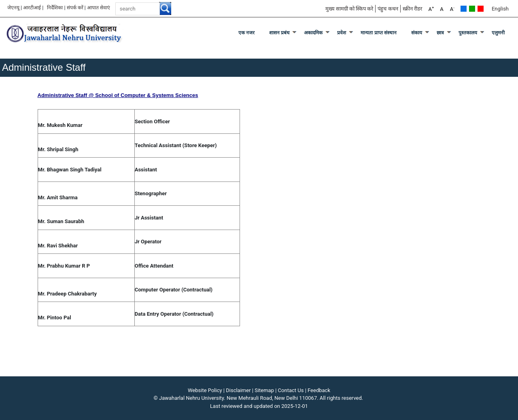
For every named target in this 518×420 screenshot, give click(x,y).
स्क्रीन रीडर (412, 9)
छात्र (440, 33)
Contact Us (291, 390)
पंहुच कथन (388, 9)
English (500, 9)
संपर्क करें (75, 8)
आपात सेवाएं (99, 8)
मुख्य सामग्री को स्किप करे (349, 9)
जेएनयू (13, 8)
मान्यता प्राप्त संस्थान (379, 33)
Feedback (319, 390)
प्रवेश (342, 33)
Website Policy (205, 390)
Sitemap (264, 390)
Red (481, 9)
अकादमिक (313, 33)
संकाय (417, 33)
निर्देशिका (55, 8)
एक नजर (246, 33)
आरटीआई (32, 8)
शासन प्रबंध (279, 33)
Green (472, 9)
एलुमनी (498, 33)
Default (464, 9)
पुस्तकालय (468, 33)
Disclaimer (238, 390)
